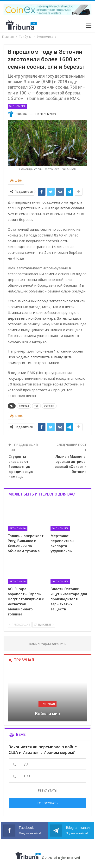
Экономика (17, 106)
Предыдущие (20, 624)
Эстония (49, 406)
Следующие (44, 624)
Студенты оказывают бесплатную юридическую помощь (21, 467)
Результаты (48, 790)
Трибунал (47, 704)
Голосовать (48, 803)
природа (24, 406)
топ (36, 406)
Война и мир (47, 714)
